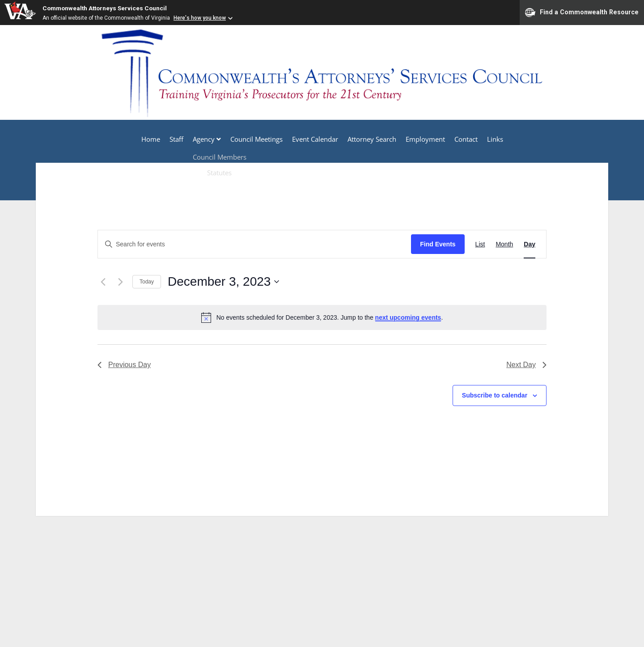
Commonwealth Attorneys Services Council (116, 8)
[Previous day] (103, 279)
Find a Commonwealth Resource (582, 13)
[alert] (322, 315)
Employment (432, 139)
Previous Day (124, 362)
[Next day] (120, 279)
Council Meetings (250, 139)
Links (511, 139)
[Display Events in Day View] (530, 242)
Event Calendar (313, 139)
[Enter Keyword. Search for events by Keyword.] (185, 242)
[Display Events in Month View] (504, 242)
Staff (161, 139)
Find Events (438, 241)
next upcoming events (408, 315)
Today (147, 279)
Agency (193, 139)
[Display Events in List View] (480, 242)
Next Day (526, 362)
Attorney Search (374, 139)
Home (131, 139)
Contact (477, 139)
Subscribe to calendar (495, 393)
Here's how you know (200, 18)
